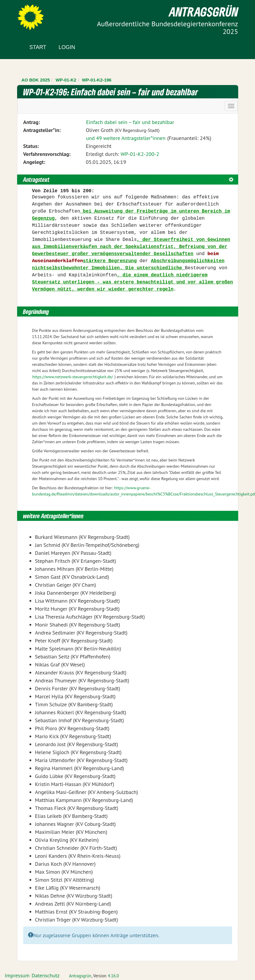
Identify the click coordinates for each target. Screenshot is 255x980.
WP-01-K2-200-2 (140, 154)
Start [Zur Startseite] (38, 47)
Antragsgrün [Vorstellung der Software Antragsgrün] (80, 976)
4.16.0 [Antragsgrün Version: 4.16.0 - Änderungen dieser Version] (113, 976)
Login (67, 47)
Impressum (17, 975)
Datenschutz (46, 975)
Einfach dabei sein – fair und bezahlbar (130, 122)
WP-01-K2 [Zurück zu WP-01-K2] (66, 80)
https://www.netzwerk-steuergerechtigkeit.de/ (73, 377)
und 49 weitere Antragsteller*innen (126, 138)
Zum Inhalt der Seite (26, 15)
